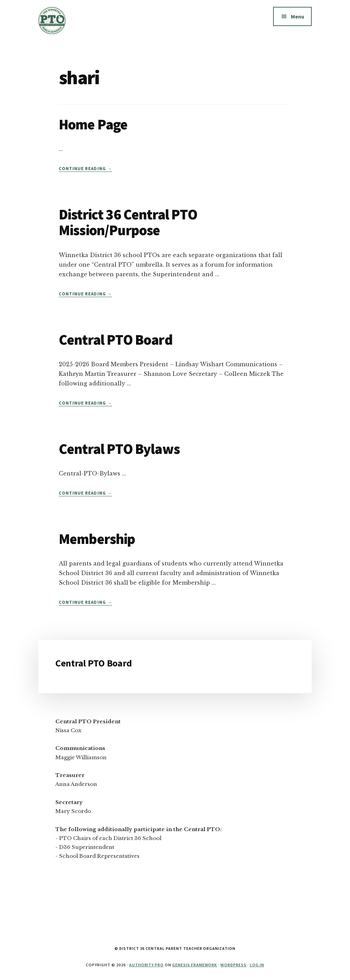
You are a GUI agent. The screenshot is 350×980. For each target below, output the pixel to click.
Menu (298, 16)
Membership (97, 539)
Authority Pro (146, 965)
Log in (257, 965)
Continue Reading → (85, 169)
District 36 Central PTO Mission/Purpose (128, 222)
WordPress (233, 965)
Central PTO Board (116, 340)
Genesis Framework (195, 965)
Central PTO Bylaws (119, 449)
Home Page (93, 124)
